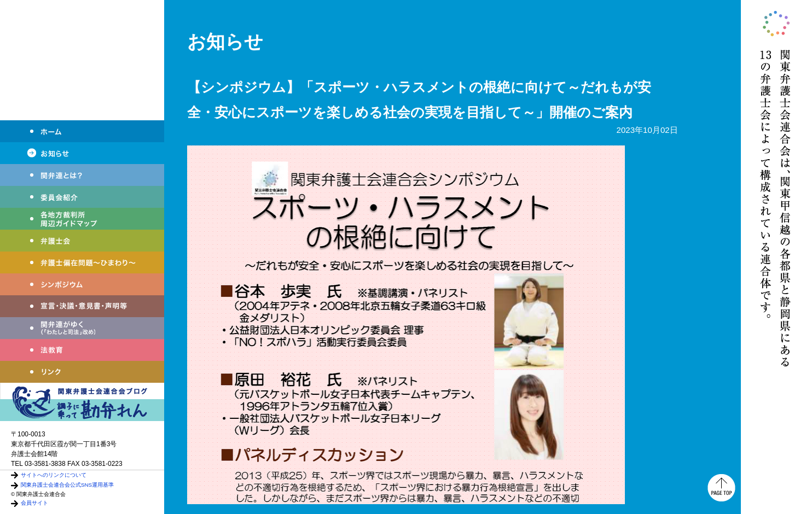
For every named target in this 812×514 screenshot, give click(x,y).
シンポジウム (82, 284)
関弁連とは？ (82, 175)
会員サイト (34, 503)
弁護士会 (82, 241)
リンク (82, 372)
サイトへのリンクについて (54, 475)
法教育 (82, 350)
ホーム (82, 131)
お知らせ (82, 153)
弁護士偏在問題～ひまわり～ (82, 262)
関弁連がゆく (82, 328)
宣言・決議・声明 (82, 306)
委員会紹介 (82, 197)
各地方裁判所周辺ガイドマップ (82, 219)
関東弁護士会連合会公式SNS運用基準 (67, 485)
